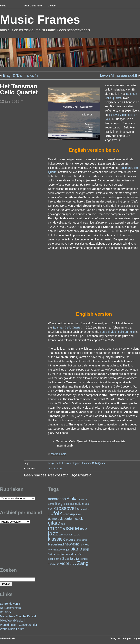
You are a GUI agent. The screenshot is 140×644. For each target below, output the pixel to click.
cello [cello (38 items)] (78, 504)
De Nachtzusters (10, 608)
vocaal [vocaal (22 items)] (73, 564)
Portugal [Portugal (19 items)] (52, 554)
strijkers (76, 463)
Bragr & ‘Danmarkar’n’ (21, 75)
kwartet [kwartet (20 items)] (69, 540)
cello (58, 463)
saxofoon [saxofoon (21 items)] (79, 554)
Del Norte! (6, 612)
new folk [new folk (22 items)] (52, 550)
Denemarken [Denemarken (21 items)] (84, 509)
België (51, 463)
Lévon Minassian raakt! (118, 75)
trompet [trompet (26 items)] (84, 559)
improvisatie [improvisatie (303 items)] (64, 528)
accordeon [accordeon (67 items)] (57, 499)
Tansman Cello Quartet (67, 328)
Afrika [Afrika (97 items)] (72, 499)
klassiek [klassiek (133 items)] (56, 539)
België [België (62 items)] (60, 503)
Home (3, 6)
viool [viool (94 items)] (64, 564)
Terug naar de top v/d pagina (125, 638)
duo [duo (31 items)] (50, 514)
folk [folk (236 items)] (58, 513)
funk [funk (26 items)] (79, 514)
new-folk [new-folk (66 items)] (72, 544)
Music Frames (40, 20)
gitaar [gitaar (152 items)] (54, 523)
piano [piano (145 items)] (76, 549)
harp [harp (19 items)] (63, 524)
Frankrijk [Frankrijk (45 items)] (69, 514)
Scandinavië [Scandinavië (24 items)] (55, 559)
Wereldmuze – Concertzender (19, 625)
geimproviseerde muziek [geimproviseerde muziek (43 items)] (65, 519)
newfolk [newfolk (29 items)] (84, 545)
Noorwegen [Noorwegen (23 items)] (63, 550)
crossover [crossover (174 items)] (65, 508)
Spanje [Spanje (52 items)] (68, 559)
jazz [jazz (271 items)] (53, 533)
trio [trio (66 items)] (76, 558)
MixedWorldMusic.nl (12, 621)
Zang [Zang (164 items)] (83, 563)
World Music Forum (12, 629)
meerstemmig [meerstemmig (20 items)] (80, 540)
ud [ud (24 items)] (58, 564)
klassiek (66, 463)
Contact (52, 6)
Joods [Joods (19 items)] (62, 535)
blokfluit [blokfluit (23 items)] (70, 504)
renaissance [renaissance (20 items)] (63, 554)
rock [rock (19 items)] (71, 554)
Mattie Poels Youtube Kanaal (18, 616)
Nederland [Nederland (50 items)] (56, 544)
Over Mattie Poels (33, 6)
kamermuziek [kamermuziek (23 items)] (72, 535)
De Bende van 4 (10, 604)
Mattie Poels (9, 638)
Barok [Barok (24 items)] (51, 504)
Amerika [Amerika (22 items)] (83, 499)
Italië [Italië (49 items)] (84, 529)
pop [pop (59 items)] (86, 549)
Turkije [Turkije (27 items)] (52, 564)
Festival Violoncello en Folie (117, 332)
